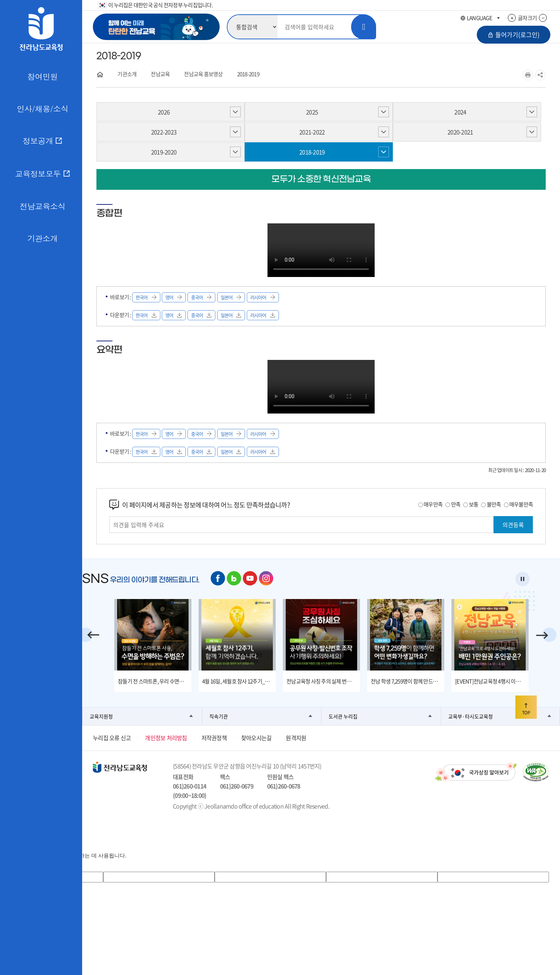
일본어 (231, 297)
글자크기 (527, 18)
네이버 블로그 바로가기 (234, 578)
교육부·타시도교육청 (471, 716)
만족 (456, 504)
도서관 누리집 (343, 716)
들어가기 (514, 34)
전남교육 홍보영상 (203, 74)
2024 (460, 112)
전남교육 (160, 74)
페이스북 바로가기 (218, 578)
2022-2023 (164, 132)
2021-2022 (312, 132)
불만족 (494, 504)
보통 (474, 504)
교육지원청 (101, 716)
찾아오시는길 (256, 738)
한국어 (146, 297)
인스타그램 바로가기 (266, 578)
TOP (526, 709)
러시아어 (263, 297)
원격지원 (296, 738)
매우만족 (433, 504)
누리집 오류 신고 (112, 738)
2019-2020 (164, 152)
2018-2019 (248, 74)
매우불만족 (521, 504)
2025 (312, 112)
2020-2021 (460, 132)
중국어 (201, 297)
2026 (164, 112)
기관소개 (127, 74)
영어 (174, 297)
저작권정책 (214, 738)
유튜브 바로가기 (250, 578)
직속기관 (219, 716)
